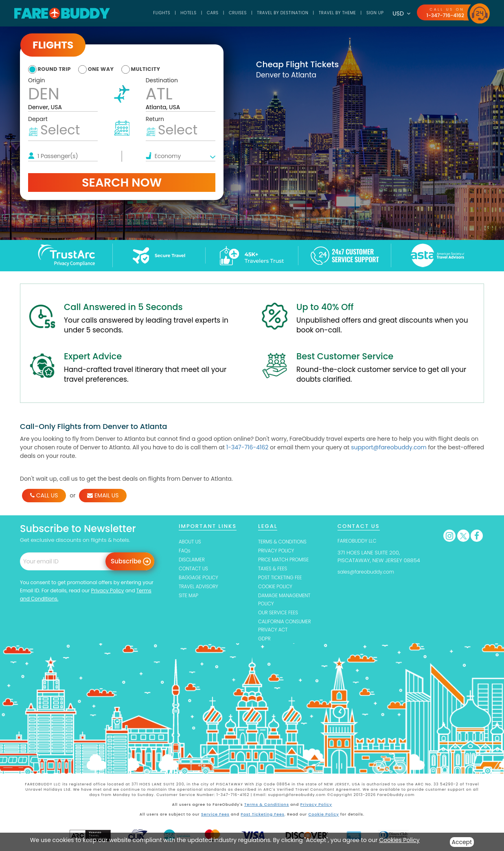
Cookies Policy (399, 840)
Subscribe (126, 561)
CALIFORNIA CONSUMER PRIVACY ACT (287, 628)
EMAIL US (103, 495)
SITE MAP (190, 597)
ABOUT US (191, 542)
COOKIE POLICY (277, 588)
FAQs (185, 551)
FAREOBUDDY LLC (359, 541)
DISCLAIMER (193, 560)
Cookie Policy (323, 816)
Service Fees (216, 816)
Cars (191, 13)
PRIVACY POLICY (278, 551)
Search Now (122, 183)
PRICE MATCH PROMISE (286, 560)
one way (110, 69)
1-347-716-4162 (444, 15)
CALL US (44, 495)
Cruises (219, 13)
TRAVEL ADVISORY (201, 588)
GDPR (265, 641)
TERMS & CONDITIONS (285, 542)
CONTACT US (195, 569)
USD (398, 13)
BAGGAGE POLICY (201, 579)
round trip (57, 69)
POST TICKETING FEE (282, 579)
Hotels (165, 13)
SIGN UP (371, 13)
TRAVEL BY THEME (329, 13)
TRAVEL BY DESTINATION (268, 13)
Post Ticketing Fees (263, 816)
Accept (462, 842)
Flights (136, 13)
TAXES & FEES (274, 569)
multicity (160, 69)
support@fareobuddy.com (389, 447)
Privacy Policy (107, 590)
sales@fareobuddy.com (369, 572)
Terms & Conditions (267, 807)
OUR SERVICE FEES (280, 615)
